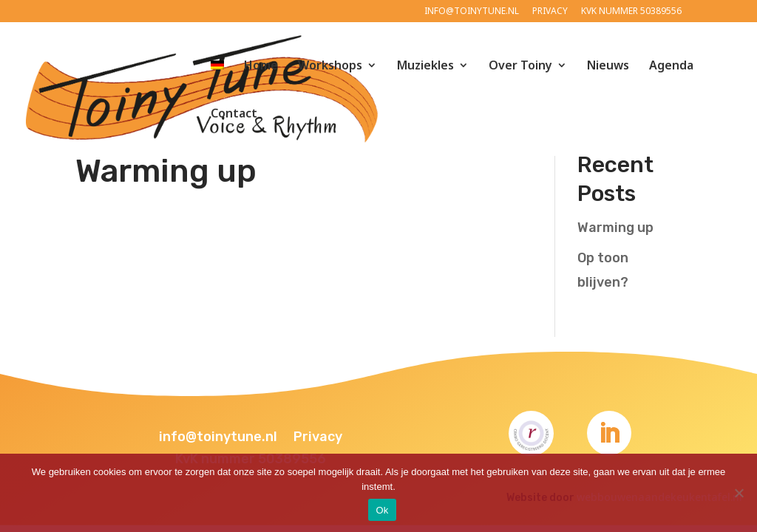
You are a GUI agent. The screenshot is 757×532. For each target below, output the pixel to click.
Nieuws (608, 66)
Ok (382, 510)
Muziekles (425, 66)
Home (261, 66)
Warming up (166, 171)
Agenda (671, 66)
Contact (234, 115)
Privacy (550, 12)
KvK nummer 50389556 (631, 12)
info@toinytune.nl (472, 12)
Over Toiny (520, 66)
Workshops (330, 66)
